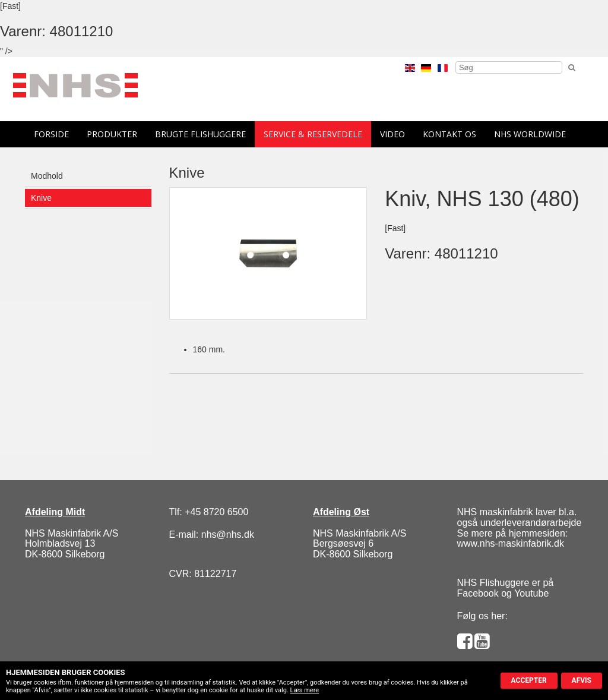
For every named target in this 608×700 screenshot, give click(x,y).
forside (51, 134)
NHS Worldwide (530, 134)
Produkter (112, 134)
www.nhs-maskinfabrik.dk (511, 543)
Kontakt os (449, 134)
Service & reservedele (313, 134)
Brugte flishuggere (200, 134)
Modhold (47, 176)
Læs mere (305, 690)
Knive (41, 198)
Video (392, 134)
